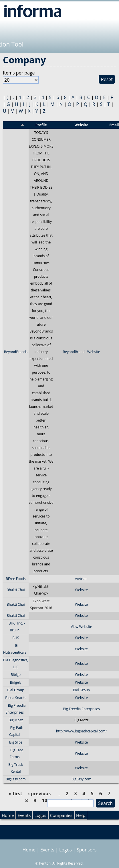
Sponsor (16, 125)
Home (8, 815)
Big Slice (16, 742)
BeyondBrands (16, 352)
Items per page (19, 73)
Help (81, 815)
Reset (107, 79)
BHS (16, 638)
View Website (81, 627)
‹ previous (39, 794)
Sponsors (87, 850)
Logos (40, 815)
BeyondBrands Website (81, 352)
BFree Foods (16, 579)
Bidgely (16, 682)
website (81, 579)
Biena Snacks (16, 698)
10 (45, 800)
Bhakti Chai (16, 590)
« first (15, 794)
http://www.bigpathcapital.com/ (81, 731)
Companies (61, 815)
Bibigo (16, 675)
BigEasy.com (16, 779)
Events (24, 815)
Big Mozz (16, 720)
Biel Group (16, 690)
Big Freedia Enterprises (81, 709)
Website (81, 590)
